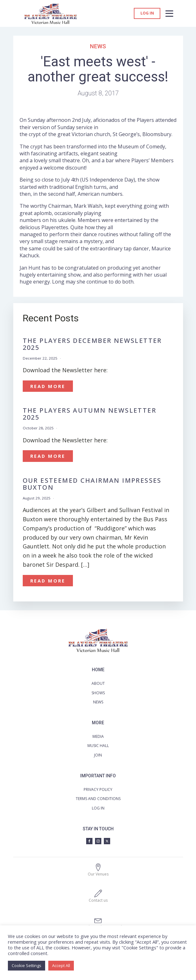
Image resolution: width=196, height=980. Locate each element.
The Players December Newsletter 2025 (92, 344)
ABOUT (98, 683)
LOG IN (98, 808)
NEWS (98, 702)
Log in (147, 13)
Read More (48, 386)
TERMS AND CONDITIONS (98, 799)
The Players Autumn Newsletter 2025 (90, 414)
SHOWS (98, 693)
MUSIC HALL (98, 746)
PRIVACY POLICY (98, 789)
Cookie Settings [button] (27, 965)
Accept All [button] (61, 965)
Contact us (98, 900)
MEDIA (98, 736)
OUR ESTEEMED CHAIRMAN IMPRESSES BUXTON (92, 484)
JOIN (98, 755)
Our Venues (98, 874)
